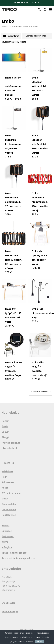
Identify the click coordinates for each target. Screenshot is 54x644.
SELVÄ (39, 642)
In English (7, 547)
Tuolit (5, 426)
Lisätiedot (29, 642)
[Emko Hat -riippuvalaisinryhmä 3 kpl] (40, 291)
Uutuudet (7, 531)
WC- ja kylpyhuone (11, 493)
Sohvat (5, 432)
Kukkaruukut (8, 482)
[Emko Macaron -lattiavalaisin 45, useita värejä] (14, 118)
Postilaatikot (9, 515)
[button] (51, 9)
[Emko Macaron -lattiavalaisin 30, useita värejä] (40, 60)
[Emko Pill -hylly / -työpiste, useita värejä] (40, 345)
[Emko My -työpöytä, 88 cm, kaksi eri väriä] (40, 233)
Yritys (5, 542)
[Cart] (45, 9)
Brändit (5, 526)
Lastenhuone (9, 510)
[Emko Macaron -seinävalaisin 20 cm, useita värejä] (14, 176)
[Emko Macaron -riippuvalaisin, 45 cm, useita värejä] (40, 176)
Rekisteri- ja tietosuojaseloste (18, 558)
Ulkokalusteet (9, 448)
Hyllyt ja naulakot (11, 443)
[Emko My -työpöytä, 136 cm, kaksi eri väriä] (14, 291)
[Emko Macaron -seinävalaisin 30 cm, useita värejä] (40, 118)
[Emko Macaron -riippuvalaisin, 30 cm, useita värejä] (14, 233)
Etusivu (5, 27)
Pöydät (5, 421)
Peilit (4, 477)
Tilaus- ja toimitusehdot (14, 553)
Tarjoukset (8, 536)
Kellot (5, 488)
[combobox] (37, 36)
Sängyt (5, 437)
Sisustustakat (9, 504)
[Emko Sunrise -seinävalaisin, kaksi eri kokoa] (14, 60)
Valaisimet (7, 471)
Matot (5, 499)
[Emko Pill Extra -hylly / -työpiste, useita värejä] (14, 345)
